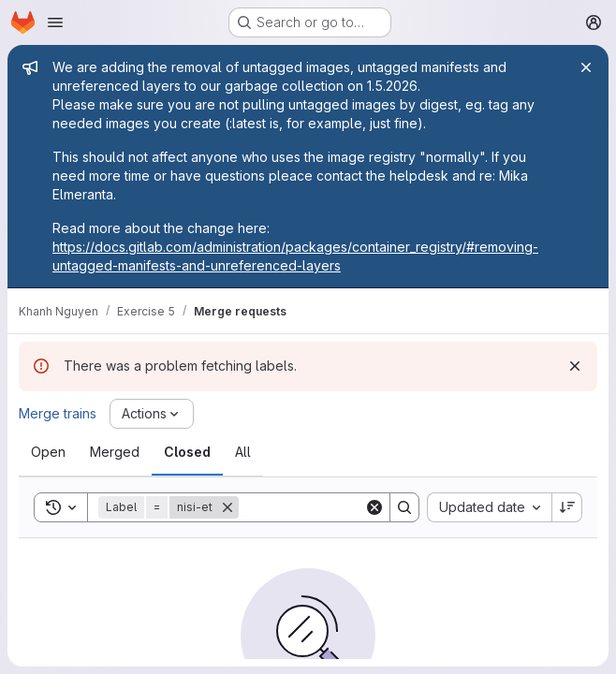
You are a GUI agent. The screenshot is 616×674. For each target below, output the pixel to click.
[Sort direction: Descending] (567, 507)
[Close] (586, 67)
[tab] (48, 452)
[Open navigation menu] (55, 22)
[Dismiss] (575, 366)
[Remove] (227, 507)
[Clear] (374, 507)
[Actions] (152, 414)
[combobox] (489, 507)
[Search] (355, 507)
